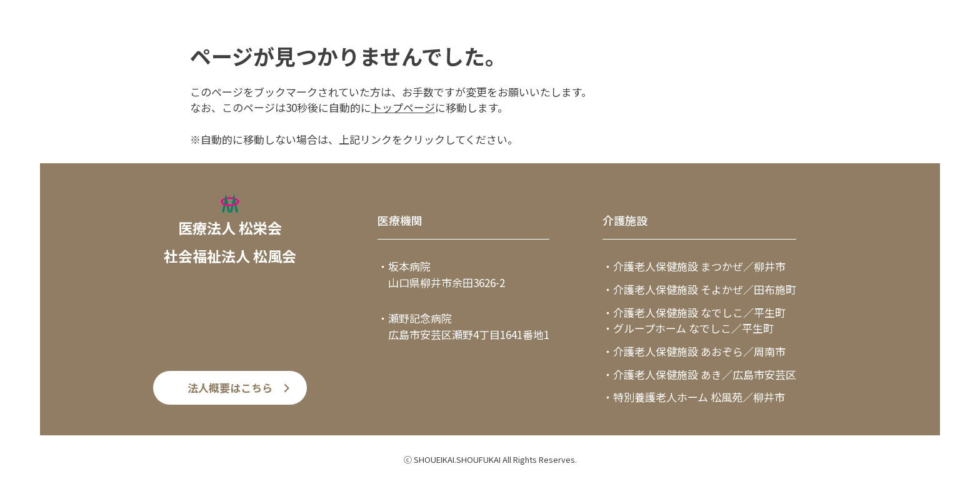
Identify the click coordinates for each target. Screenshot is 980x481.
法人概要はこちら (230, 387)
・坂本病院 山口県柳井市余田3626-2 (441, 274)
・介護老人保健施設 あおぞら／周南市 (694, 351)
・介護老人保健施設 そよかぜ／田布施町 (699, 289)
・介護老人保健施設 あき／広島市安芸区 (699, 374)
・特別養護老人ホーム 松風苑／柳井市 (694, 397)
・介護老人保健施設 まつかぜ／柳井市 (694, 266)
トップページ (403, 107)
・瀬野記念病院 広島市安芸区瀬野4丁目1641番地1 (463, 326)
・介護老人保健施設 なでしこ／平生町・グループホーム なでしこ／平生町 (694, 321)
